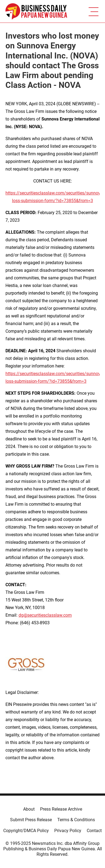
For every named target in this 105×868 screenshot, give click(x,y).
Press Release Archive (61, 809)
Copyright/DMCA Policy (26, 831)
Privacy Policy (68, 831)
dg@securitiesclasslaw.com (45, 615)
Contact (94, 831)
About (29, 809)
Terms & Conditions (76, 820)
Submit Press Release (31, 820)
